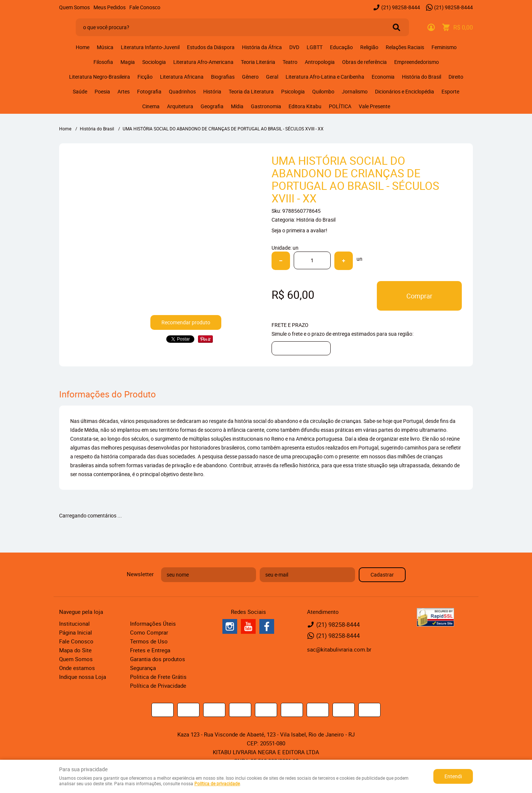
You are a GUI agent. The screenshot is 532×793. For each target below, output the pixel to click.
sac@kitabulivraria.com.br (339, 649)
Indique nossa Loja (83, 677)
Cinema (151, 106)
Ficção (145, 77)
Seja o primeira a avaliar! (299, 230)
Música (105, 47)
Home (83, 47)
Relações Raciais (405, 47)
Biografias (223, 77)
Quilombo (323, 91)
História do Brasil (422, 77)
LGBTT (315, 47)
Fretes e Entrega (150, 650)
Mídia (237, 106)
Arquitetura (180, 106)
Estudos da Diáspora (211, 47)
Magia (128, 62)
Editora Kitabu (305, 106)
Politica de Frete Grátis (158, 677)
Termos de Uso (149, 641)
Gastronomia (266, 106)
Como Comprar (149, 632)
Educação (341, 47)
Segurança (143, 668)
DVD (294, 47)
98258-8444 (401, 7)
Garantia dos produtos (158, 659)
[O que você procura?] (396, 27)
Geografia (212, 106)
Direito (456, 77)
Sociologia (154, 62)
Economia (383, 77)
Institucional (74, 623)
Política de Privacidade (158, 686)
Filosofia (103, 62)
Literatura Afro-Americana (203, 62)
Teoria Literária (258, 62)
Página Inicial (76, 632)
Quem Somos (74, 7)
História (212, 91)
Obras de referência (364, 62)
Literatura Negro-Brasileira (100, 77)
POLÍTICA (340, 106)
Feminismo (444, 47)
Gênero (250, 77)
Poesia (102, 91)
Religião (369, 47)
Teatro (290, 62)
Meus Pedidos (110, 7)
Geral (272, 77)
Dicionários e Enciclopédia (405, 91)
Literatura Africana (182, 77)
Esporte (450, 91)
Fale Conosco (145, 7)
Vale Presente (374, 106)
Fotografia (149, 91)
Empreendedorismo (417, 62)
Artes (124, 91)
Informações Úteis (153, 623)
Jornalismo (355, 91)
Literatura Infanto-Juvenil (150, 47)
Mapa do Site (75, 650)
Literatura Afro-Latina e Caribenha (325, 77)
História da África (262, 47)
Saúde (80, 91)
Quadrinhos (182, 91)
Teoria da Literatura (251, 91)
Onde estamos (77, 668)
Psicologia (293, 91)
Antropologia (320, 62)
